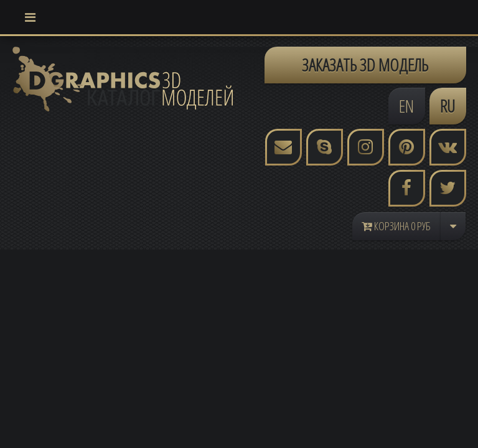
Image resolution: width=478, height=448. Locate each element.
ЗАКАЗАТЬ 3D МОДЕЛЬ (365, 65)
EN (406, 106)
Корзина (396, 226)
